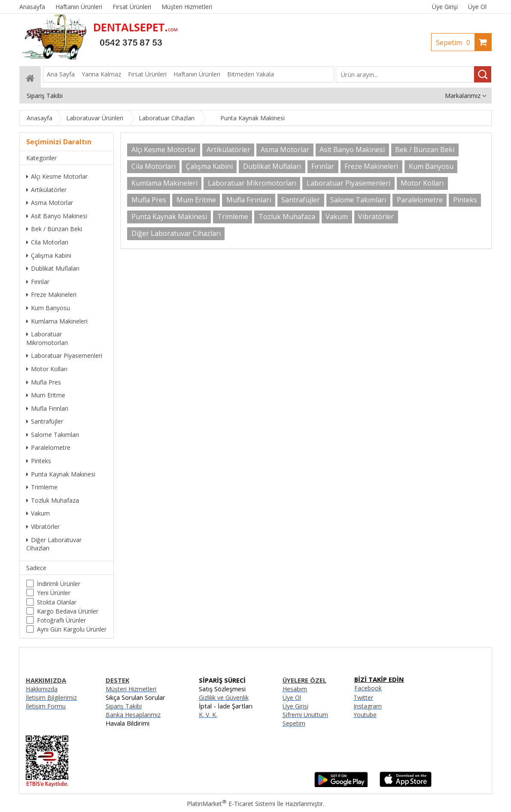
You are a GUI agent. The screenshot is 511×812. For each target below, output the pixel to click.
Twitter (363, 698)
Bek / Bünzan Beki (54, 229)
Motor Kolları (47, 369)
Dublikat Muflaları (53, 268)
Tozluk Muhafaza (53, 500)
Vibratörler (43, 527)
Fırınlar (38, 282)
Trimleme (42, 487)
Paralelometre (48, 447)
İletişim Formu (46, 706)
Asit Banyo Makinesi (57, 216)
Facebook (368, 688)
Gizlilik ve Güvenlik (224, 698)
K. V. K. (208, 715)
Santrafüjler (45, 421)
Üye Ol (477, 7)
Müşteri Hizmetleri (131, 689)
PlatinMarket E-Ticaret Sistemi (231, 804)
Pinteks (39, 461)
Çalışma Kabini (49, 255)
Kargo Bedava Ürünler (68, 611)
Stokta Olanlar (57, 602)
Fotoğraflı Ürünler (61, 620)
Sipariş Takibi (124, 706)
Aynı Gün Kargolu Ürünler (72, 629)
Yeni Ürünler (54, 593)
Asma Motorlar (50, 203)
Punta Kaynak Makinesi (61, 474)
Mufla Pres (44, 382)
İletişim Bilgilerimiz (51, 698)
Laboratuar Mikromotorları (47, 338)
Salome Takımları (53, 435)
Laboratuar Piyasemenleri (64, 356)
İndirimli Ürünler (59, 584)
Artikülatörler (46, 190)
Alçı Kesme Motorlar (57, 176)
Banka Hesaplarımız (133, 715)
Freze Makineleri (51, 295)
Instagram (368, 706)
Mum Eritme (46, 395)
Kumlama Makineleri (57, 321)
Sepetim (455, 43)
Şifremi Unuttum (305, 715)
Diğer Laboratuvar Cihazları (54, 544)
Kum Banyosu (48, 308)
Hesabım (295, 689)
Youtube (365, 715)
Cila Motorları (47, 242)
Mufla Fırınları (47, 408)
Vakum (38, 513)
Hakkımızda (42, 689)
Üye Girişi (445, 7)
